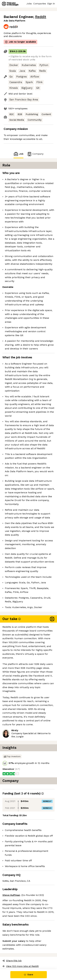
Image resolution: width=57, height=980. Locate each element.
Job (18, 154)
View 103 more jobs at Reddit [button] (21, 966)
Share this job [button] (12, 961)
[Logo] (10, 4)
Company (35, 154)
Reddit (41, 17)
